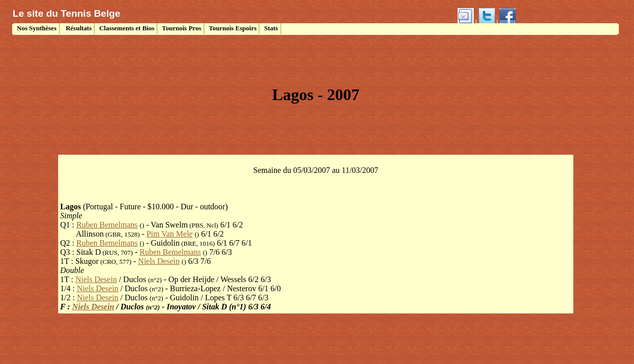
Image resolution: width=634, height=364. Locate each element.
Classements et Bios (127, 28)
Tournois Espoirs (233, 28)
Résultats (78, 28)
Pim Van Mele (170, 234)
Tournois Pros (182, 28)
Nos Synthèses (36, 28)
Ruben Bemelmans (107, 225)
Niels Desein (159, 261)
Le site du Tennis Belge (66, 13)
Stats (271, 28)
